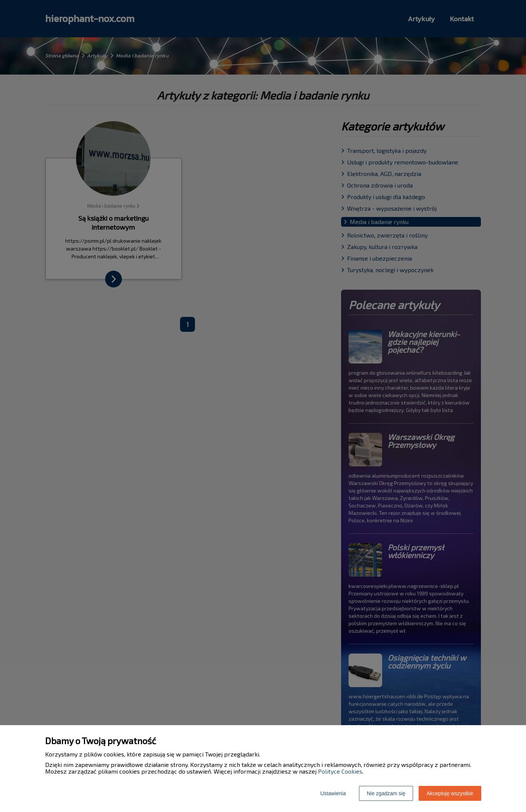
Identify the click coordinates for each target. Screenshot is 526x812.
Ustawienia (333, 793)
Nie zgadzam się (386, 793)
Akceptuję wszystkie (450, 793)
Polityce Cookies (340, 771)
